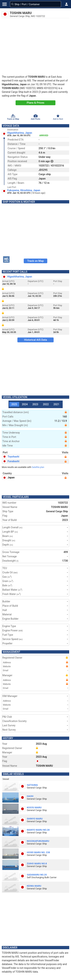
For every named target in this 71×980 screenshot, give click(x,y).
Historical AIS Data (35, 340)
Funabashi (11, 461)
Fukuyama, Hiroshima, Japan (24, 190)
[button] (66, 4)
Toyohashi (11, 457)
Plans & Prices (36, 103)
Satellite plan (38, 467)
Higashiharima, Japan (20, 133)
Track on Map (35, 261)
